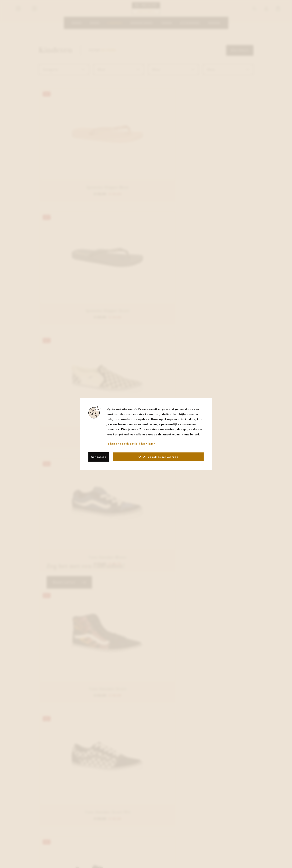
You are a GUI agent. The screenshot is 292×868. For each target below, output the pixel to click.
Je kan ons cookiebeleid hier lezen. (132, 444)
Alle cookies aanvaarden (158, 457)
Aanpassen (99, 457)
